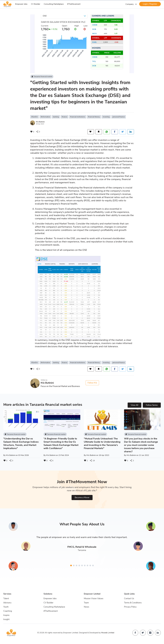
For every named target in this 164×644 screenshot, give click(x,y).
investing (106, 117)
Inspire (6, 615)
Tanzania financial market (42, 77)
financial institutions (78, 117)
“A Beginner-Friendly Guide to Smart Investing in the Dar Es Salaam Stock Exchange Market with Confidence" (61, 443)
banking (56, 117)
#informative (45, 117)
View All (134, 405)
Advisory (7, 603)
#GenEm (35, 117)
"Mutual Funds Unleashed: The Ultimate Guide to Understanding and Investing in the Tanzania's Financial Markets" (102, 443)
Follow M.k (92, 383)
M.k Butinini (40, 122)
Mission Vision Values (94, 599)
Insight (6, 619)
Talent (6, 599)
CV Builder (36, 4)
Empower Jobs (21, 4)
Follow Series (152, 405)
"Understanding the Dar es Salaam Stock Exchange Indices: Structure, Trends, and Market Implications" (21, 443)
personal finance (119, 117)
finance (64, 117)
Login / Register (150, 4)
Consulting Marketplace (54, 4)
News (86, 607)
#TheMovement (74, 4)
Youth (6, 607)
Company (131, 4)
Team (86, 603)
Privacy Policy (130, 607)
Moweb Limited (108, 633)
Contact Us (129, 599)
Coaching (8, 611)
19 (92, 461)
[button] (71, 565)
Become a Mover (82, 498)
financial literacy (94, 117)
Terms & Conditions (133, 603)
